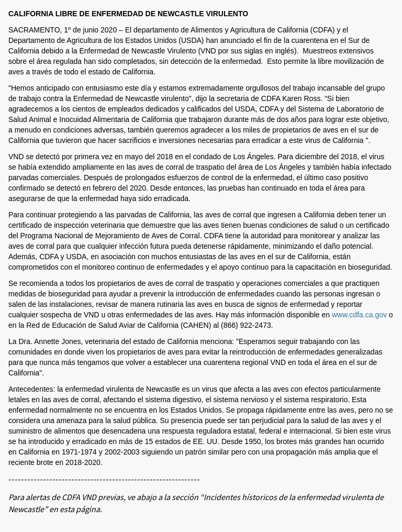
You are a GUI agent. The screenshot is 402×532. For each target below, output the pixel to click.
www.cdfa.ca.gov (359, 315)
